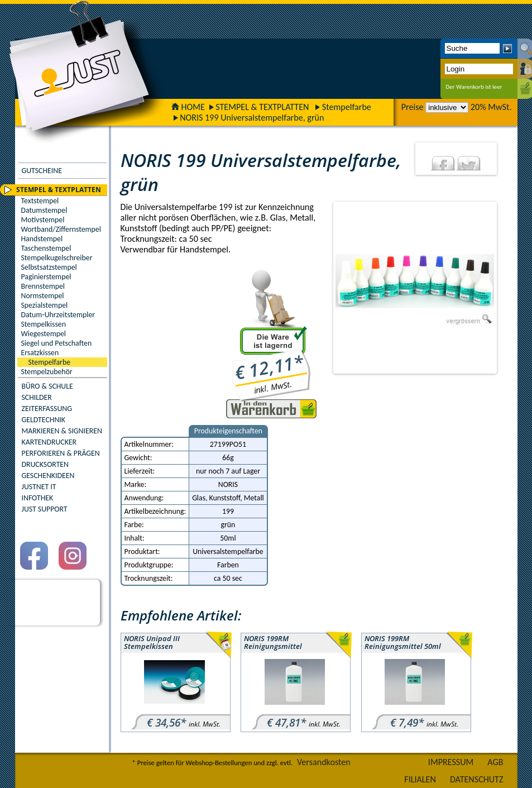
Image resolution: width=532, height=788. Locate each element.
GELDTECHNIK (44, 420)
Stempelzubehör (47, 372)
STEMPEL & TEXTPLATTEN (262, 107)
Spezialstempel (45, 305)
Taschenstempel (46, 248)
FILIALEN (420, 779)
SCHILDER (37, 397)
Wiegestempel (44, 334)
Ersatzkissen (40, 353)
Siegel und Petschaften (57, 343)
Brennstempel (43, 286)
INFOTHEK (38, 498)
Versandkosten (324, 762)
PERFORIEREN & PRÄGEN (61, 453)
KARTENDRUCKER (49, 442)
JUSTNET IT (39, 487)
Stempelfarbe (347, 107)
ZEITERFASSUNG (47, 409)
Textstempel (40, 201)
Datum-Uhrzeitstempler (58, 315)
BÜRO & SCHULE (47, 386)
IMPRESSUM (451, 762)
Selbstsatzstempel (49, 267)
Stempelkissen (44, 324)
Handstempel (42, 239)
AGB (495, 762)
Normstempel (43, 296)
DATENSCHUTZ (477, 779)
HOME (188, 107)
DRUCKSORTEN (45, 464)
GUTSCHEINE (42, 171)
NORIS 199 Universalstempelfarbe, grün (252, 118)
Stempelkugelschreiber (57, 258)
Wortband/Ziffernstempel (61, 229)
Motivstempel (43, 220)
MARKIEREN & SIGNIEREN (62, 431)
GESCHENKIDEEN (48, 476)
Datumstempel (44, 210)
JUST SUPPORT (45, 509)
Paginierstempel (46, 277)
